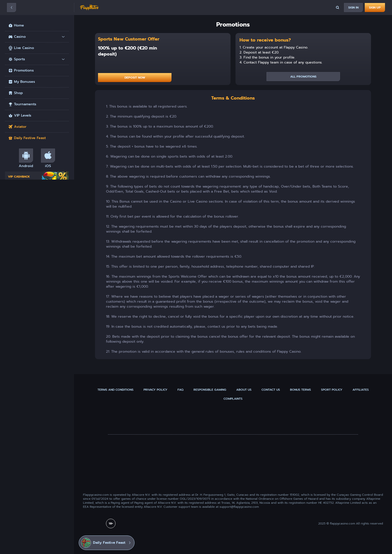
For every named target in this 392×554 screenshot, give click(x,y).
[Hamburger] (11, 8)
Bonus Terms (300, 390)
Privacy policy (155, 390)
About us (244, 390)
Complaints (233, 399)
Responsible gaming (210, 390)
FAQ (180, 390)
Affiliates (361, 390)
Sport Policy (332, 390)
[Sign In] (353, 8)
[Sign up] (375, 8)
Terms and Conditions (115, 390)
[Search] (337, 8)
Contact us (271, 390)
